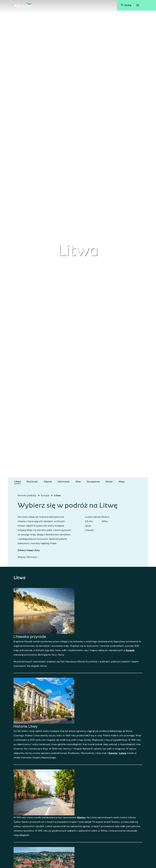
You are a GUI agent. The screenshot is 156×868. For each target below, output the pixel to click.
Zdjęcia (48, 482)
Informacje (64, 482)
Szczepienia (93, 482)
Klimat (109, 482)
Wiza (78, 482)
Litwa (18, 482)
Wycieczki (32, 482)
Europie (130, 650)
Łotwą (123, 753)
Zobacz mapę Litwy (29, 550)
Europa (45, 495)
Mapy (122, 482)
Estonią (113, 753)
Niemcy (81, 817)
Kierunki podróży (27, 495)
